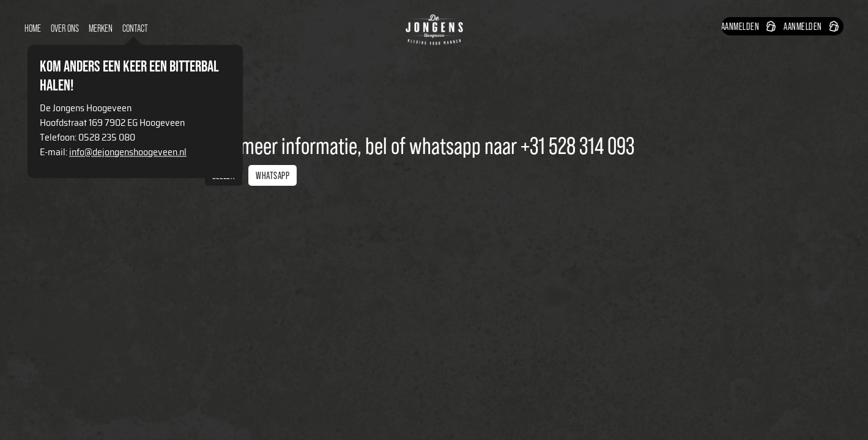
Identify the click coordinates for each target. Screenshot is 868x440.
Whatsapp (273, 175)
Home (33, 28)
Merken (101, 28)
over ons (65, 28)
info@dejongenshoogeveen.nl (128, 152)
